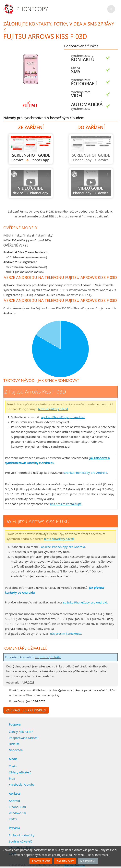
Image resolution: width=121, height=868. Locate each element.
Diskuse (14, 744)
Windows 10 (17, 813)
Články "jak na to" (21, 732)
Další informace (98, 855)
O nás (13, 766)
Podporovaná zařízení (24, 738)
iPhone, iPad (17, 807)
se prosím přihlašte (48, 657)
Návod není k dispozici (31, 183)
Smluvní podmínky (22, 835)
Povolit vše (41, 861)
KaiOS (13, 819)
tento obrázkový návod (53, 409)
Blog (12, 778)
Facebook (15, 784)
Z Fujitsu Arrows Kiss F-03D (31, 149)
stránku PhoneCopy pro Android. (86, 473)
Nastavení (88, 861)
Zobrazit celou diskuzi (26, 710)
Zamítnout (65, 861)
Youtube (29, 784)
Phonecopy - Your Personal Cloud (26, 9)
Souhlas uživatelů (21, 841)
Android (14, 801)
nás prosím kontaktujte (66, 504)
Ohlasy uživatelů (20, 772)
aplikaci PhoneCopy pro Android (63, 417)
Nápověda (16, 750)
